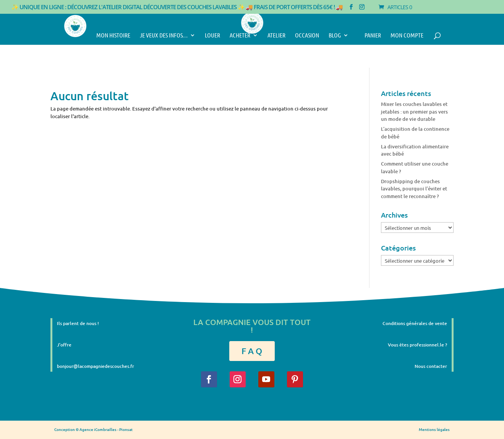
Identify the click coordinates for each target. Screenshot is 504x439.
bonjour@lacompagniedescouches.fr (96, 366)
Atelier (276, 36)
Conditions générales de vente (415, 323)
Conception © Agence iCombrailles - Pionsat (93, 429)
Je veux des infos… (164, 36)
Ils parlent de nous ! (78, 323)
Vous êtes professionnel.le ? (417, 345)
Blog (335, 36)
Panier (369, 36)
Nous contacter (431, 366)
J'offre (64, 345)
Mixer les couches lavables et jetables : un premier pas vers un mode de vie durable (414, 111)
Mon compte (407, 36)
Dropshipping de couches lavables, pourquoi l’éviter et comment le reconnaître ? (414, 189)
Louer (212, 36)
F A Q (252, 351)
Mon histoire (113, 36)
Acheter (240, 36)
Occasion (307, 36)
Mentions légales (434, 429)
